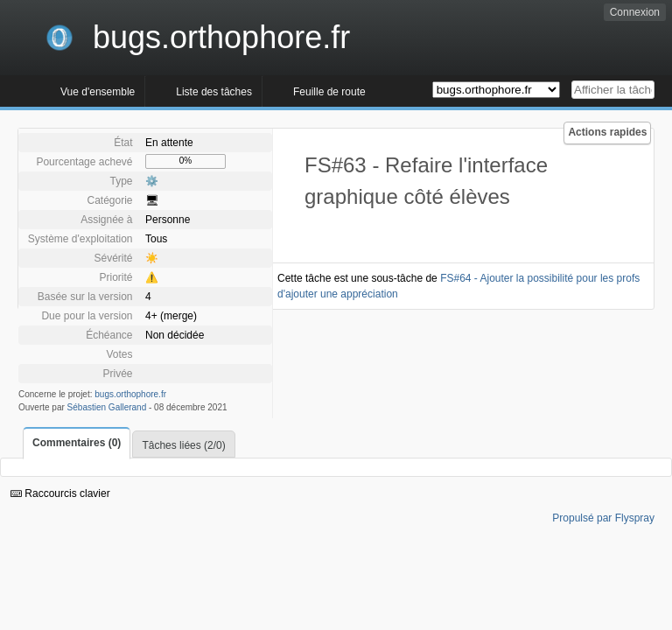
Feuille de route (329, 92)
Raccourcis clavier (60, 493)
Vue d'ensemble (98, 92)
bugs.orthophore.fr (130, 394)
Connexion (635, 12)
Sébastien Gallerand (107, 407)
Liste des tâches (214, 92)
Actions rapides (607, 132)
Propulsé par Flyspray (603, 518)
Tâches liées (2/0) (183, 445)
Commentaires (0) (77, 443)
